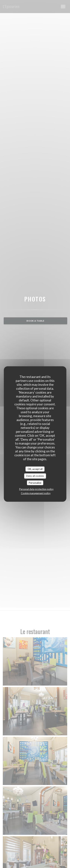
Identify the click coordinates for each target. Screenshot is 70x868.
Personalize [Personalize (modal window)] (35, 483)
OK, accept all (35, 469)
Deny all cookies (35, 476)
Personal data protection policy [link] (36, 489)
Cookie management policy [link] (36, 493)
